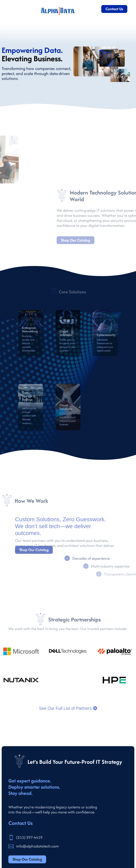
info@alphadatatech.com (37, 846)
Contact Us (114, 9)
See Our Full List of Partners (65, 713)
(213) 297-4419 (29, 837)
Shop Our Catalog (34, 554)
